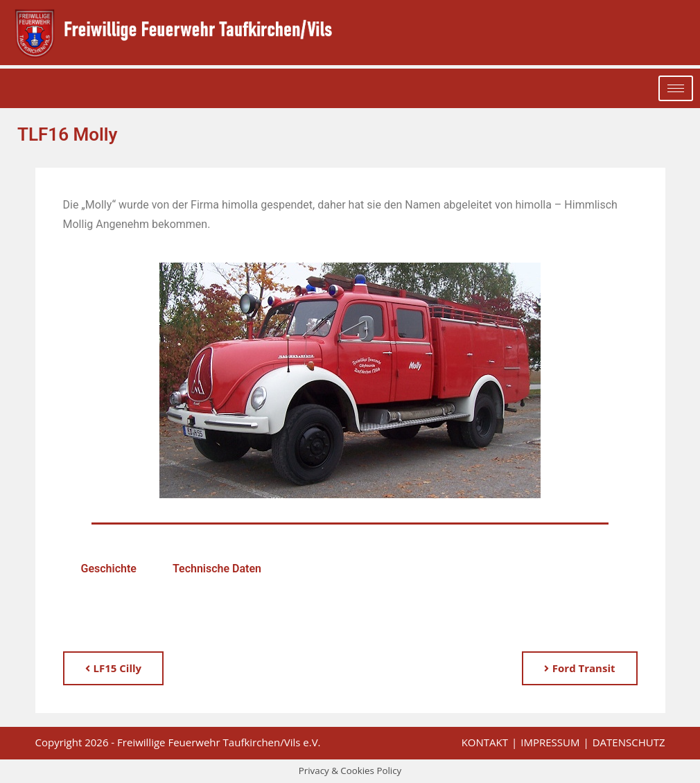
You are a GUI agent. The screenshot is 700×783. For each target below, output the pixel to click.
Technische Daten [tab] (217, 569)
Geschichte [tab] (109, 569)
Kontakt (485, 742)
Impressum (550, 742)
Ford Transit (580, 668)
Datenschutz (629, 742)
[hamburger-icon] (676, 88)
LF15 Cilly (114, 668)
